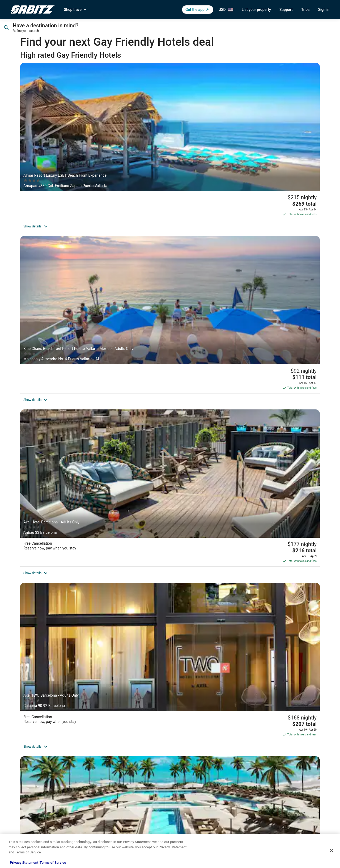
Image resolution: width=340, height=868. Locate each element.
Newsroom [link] (18, 788)
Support (286, 10)
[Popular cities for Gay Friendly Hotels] (170, 703)
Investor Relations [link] (23, 797)
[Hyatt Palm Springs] (271, 232)
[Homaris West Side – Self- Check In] (69, 344)
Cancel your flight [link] (270, 771)
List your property (256, 10)
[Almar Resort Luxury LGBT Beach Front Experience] (69, 119)
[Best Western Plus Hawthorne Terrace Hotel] (69, 576)
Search (313, 29)
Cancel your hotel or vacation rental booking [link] (289, 763)
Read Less (32, 688)
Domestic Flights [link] (105, 780)
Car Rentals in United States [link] (113, 771)
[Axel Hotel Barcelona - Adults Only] (271, 119)
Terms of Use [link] (185, 771)
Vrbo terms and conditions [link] (194, 780)
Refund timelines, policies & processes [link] (285, 780)
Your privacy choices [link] (190, 797)
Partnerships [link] (20, 780)
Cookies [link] (181, 763)
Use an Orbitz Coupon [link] (273, 788)
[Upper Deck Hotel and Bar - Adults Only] (271, 344)
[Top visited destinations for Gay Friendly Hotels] (71, 703)
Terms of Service (53, 863)
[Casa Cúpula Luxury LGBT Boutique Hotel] (170, 344)
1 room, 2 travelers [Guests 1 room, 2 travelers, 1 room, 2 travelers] (256, 31)
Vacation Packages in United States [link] (118, 788)
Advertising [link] (19, 822)
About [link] (15, 754)
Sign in (324, 10)
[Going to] (55, 29)
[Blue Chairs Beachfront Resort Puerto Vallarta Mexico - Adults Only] (170, 119)
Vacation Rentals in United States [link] (116, 763)
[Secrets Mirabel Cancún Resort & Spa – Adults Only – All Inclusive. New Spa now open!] (170, 232)
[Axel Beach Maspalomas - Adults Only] (170, 576)
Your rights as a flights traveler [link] (279, 797)
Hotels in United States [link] (109, 754)
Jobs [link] (14, 763)
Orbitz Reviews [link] (103, 797)
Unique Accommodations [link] (111, 822)
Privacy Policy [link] (185, 754)
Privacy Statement (24, 863)
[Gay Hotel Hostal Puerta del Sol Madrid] (271, 576)
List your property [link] (23, 771)
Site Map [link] (17, 805)
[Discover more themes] (269, 703)
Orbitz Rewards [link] (21, 814)
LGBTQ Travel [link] (103, 814)
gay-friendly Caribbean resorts (121, 675)
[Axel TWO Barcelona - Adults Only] (69, 232)
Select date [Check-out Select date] (192, 31)
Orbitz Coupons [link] (104, 805)
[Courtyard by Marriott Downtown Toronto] (271, 459)
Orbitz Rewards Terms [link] (191, 788)
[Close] (331, 850)
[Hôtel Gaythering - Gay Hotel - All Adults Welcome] (69, 459)
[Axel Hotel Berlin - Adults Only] (170, 459)
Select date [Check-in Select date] (136, 31)
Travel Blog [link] (101, 831)
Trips (305, 10)
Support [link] (263, 754)
